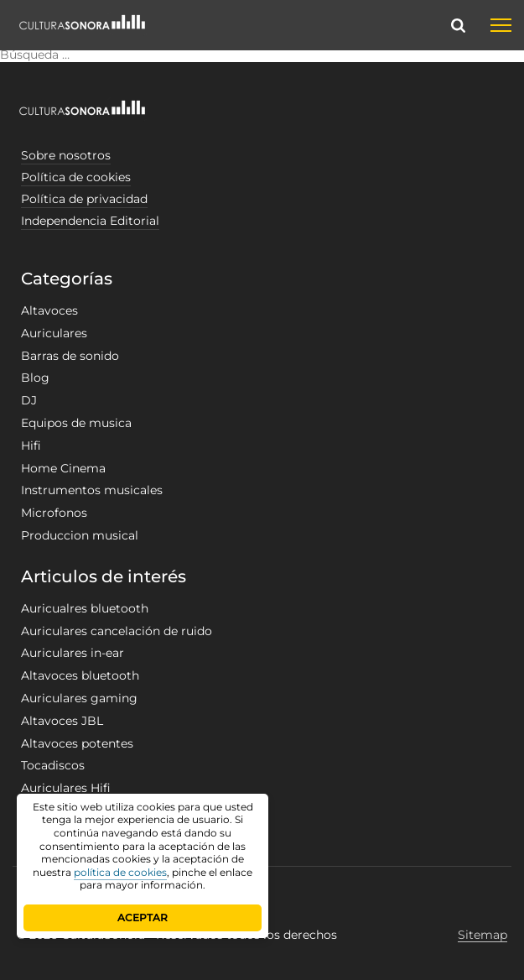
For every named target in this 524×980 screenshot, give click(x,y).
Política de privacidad (84, 199)
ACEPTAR (143, 917)
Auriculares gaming (79, 698)
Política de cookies (76, 177)
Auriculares (54, 333)
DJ (29, 400)
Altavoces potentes (77, 743)
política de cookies (120, 872)
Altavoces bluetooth (80, 675)
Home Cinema (63, 468)
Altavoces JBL (62, 721)
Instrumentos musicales (92, 490)
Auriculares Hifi (66, 788)
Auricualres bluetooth (85, 608)
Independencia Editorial (90, 221)
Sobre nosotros (66, 155)
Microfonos (54, 513)
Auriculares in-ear (73, 653)
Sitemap (482, 935)
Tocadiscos (53, 765)
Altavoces (49, 310)
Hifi (31, 446)
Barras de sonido (70, 356)
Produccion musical (80, 535)
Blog (35, 378)
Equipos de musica (76, 423)
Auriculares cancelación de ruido (117, 631)
